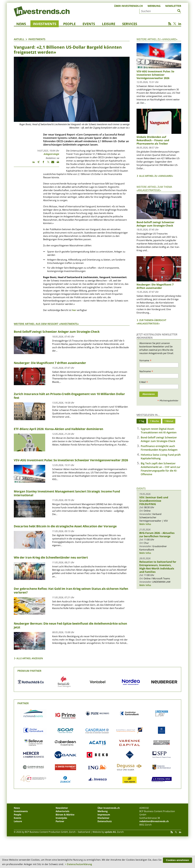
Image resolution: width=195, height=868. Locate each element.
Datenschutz (105, 821)
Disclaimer (103, 818)
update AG (110, 832)
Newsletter (173, 6)
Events (89, 24)
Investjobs (61, 818)
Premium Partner (29, 671)
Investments (45, 24)
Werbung (154, 6)
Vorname (145, 360)
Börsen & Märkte (65, 815)
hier (74, 310)
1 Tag (141, 421)
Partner (23, 703)
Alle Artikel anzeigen (30, 658)
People (69, 24)
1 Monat (169, 421)
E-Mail (144, 382)
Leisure (109, 24)
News (21, 24)
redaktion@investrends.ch (154, 821)
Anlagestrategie (51, 154)
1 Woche (154, 421)
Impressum (104, 815)
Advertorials (62, 811)
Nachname (146, 371)
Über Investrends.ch (128, 6)
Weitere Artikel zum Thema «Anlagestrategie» (154, 188)
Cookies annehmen (177, 860)
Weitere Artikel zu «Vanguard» (157, 39)
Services (130, 24)
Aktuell (19, 39)
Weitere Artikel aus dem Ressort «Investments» (46, 324)
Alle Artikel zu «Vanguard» (156, 176)
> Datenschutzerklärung (79, 864)
